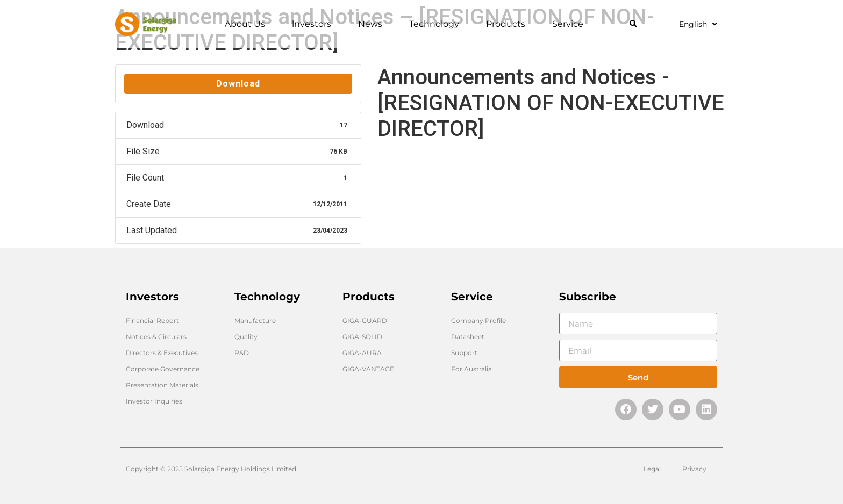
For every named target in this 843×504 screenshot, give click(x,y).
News (373, 24)
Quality (246, 337)
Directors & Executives (162, 353)
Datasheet (468, 337)
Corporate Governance (163, 369)
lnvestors (314, 24)
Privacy (694, 469)
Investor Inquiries (154, 401)
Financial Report (152, 321)
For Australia (471, 369)
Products (508, 24)
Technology (437, 24)
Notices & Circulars (156, 337)
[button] (633, 24)
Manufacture (255, 321)
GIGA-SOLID (362, 337)
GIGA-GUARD (365, 321)
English (698, 24)
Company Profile (478, 321)
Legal (652, 469)
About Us (248, 24)
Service (570, 24)
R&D (242, 353)
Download (238, 84)
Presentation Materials (162, 385)
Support (464, 353)
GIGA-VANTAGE (368, 369)
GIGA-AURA (362, 353)
